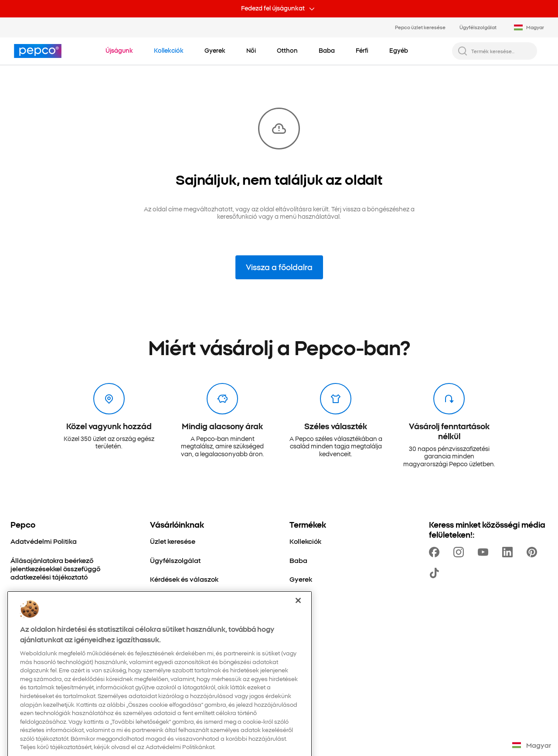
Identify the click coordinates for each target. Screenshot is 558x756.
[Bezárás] (298, 626)
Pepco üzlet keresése (420, 27)
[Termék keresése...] (502, 51)
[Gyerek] (301, 579)
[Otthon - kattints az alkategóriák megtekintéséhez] (287, 51)
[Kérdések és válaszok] (184, 579)
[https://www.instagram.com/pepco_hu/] (460, 552)
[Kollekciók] (305, 541)
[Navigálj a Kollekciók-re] (169, 51)
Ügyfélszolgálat (478, 27)
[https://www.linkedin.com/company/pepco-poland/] (509, 552)
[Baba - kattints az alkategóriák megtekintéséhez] (327, 51)
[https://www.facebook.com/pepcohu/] (436, 552)
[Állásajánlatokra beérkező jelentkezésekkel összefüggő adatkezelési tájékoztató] (70, 569)
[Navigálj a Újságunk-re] (119, 51)
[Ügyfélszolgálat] (175, 560)
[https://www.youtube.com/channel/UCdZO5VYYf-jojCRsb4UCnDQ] (485, 552)
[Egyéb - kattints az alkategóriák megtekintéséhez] (399, 51)
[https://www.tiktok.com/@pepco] (436, 573)
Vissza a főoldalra (279, 267)
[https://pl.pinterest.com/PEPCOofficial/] (534, 552)
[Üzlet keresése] (173, 541)
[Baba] (298, 560)
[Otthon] (300, 598)
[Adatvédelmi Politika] (44, 541)
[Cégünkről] (27, 595)
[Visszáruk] (165, 598)
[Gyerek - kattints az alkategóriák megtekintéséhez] (215, 51)
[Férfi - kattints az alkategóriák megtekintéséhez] (362, 51)
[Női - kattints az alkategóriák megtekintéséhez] (251, 51)
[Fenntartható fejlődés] (44, 615)
